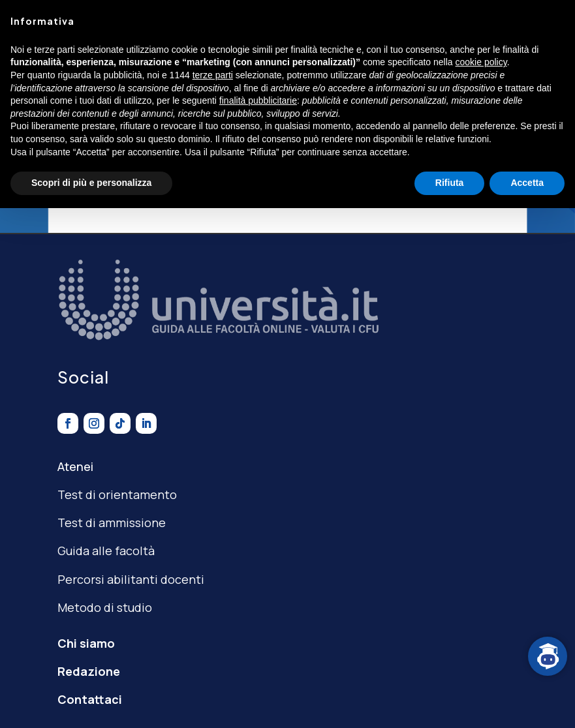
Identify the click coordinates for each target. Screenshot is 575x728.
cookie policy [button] (481, 62)
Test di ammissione (112, 523)
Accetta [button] (527, 183)
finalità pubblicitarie (258, 100)
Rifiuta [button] (450, 183)
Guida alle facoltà (106, 551)
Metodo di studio (105, 607)
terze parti (213, 75)
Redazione (89, 671)
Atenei (75, 466)
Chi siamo (86, 643)
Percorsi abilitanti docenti (131, 579)
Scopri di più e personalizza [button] (91, 183)
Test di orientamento (117, 494)
